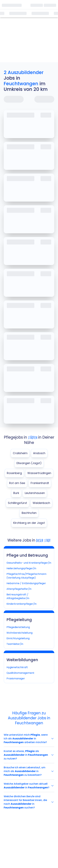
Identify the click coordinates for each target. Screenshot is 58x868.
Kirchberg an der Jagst (29, 523)
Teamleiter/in (15, 644)
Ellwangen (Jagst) (29, 463)
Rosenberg (14, 473)
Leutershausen (35, 493)
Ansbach (39, 453)
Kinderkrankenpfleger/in (21, 604)
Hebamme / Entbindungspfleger (26, 583)
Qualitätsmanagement (20, 673)
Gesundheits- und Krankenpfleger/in (29, 563)
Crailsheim (20, 453)
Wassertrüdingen (39, 473)
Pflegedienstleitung (18, 627)
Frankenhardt (40, 483)
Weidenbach (41, 503)
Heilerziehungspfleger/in (21, 568)
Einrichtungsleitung (18, 638)
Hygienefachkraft (17, 667)
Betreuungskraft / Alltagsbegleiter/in (18, 596)
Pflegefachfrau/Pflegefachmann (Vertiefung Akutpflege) (26, 576)
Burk (16, 493)
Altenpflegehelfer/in (19, 589)
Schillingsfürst (17, 503)
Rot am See (17, 483)
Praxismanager (16, 678)
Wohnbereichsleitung (19, 633)
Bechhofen (29, 513)
